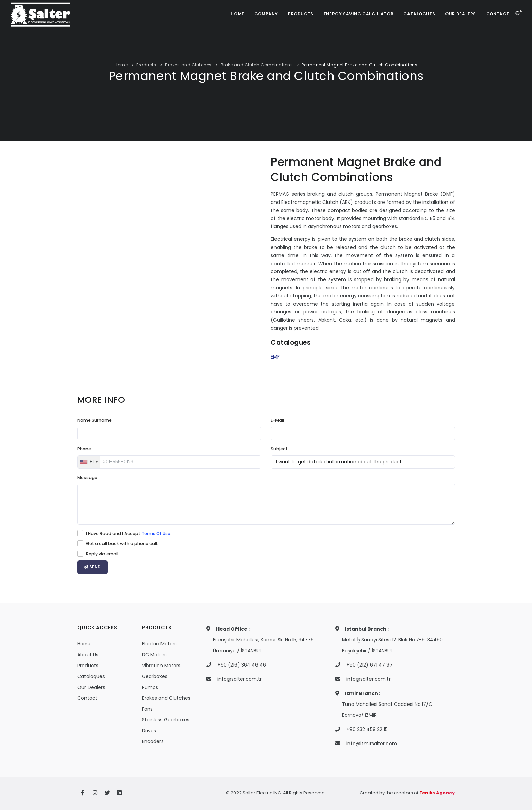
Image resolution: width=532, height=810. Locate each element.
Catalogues (91, 676)
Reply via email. (103, 554)
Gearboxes (155, 676)
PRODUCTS (301, 14)
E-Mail (277, 420)
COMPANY (266, 14)
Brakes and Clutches (188, 65)
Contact (87, 698)
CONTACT (498, 14)
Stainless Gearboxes (166, 720)
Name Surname (94, 420)
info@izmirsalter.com (372, 744)
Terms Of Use (156, 533)
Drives (149, 731)
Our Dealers (91, 687)
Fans (147, 709)
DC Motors (154, 655)
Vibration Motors (161, 666)
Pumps (150, 687)
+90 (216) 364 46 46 (242, 665)
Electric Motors (159, 644)
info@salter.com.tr (240, 679)
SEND (92, 567)
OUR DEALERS (461, 14)
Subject (279, 449)
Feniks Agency (437, 793)
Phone (84, 449)
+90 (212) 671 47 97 (369, 665)
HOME (237, 14)
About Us (88, 655)
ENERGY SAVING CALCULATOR (358, 14)
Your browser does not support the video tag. (169, 260)
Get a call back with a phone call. (122, 544)
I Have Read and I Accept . (129, 533)
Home (121, 65)
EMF (275, 357)
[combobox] (89, 462)
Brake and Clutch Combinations (257, 65)
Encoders (153, 741)
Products (146, 65)
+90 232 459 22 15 (367, 729)
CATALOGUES (419, 14)
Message (87, 477)
